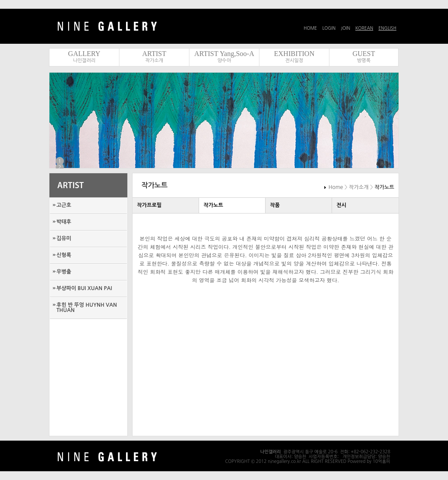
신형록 (64, 255)
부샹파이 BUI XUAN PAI (84, 288)
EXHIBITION (294, 54)
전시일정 (294, 61)
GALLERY (84, 54)
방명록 (364, 61)
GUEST (364, 54)
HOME (310, 28)
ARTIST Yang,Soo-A (224, 54)
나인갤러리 (84, 61)
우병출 (64, 272)
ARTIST (154, 54)
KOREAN (364, 28)
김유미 (64, 238)
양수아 (224, 61)
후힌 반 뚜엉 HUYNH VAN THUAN (87, 308)
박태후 (64, 222)
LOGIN (329, 28)
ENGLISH (387, 28)
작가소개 (154, 61)
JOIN (345, 28)
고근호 (64, 205)
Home (336, 187)
